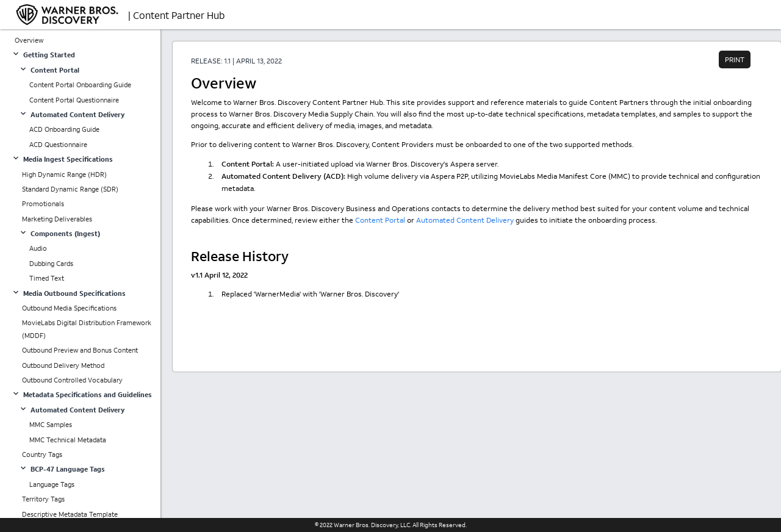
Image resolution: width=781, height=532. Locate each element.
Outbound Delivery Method (63, 365)
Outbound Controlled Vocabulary (72, 380)
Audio (38, 248)
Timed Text (47, 278)
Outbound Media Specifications (69, 308)
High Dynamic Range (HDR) (64, 174)
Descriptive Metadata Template (70, 514)
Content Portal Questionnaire (74, 100)
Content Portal (380, 220)
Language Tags (52, 484)
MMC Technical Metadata (68, 440)
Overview (29, 40)
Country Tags (42, 455)
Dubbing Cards (51, 264)
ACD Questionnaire (58, 145)
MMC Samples (51, 425)
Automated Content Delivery (465, 220)
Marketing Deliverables (57, 219)
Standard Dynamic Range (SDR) (70, 189)
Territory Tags (43, 499)
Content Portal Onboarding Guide (80, 85)
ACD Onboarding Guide (64, 129)
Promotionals (43, 204)
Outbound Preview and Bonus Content (80, 350)
